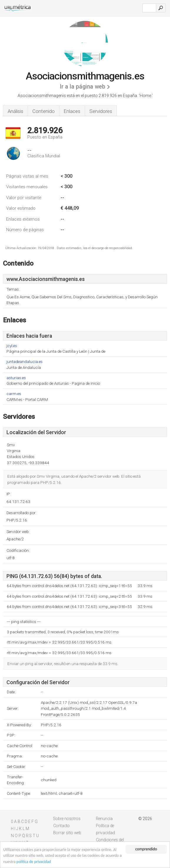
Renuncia (104, 819)
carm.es (14, 394)
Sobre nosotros (67, 819)
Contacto (61, 826)
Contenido (44, 111)
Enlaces (72, 111)
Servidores (101, 111)
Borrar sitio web (67, 833)
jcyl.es (12, 346)
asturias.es (16, 378)
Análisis (15, 111)
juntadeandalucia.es (25, 362)
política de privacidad (34, 862)
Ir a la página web (82, 87)
